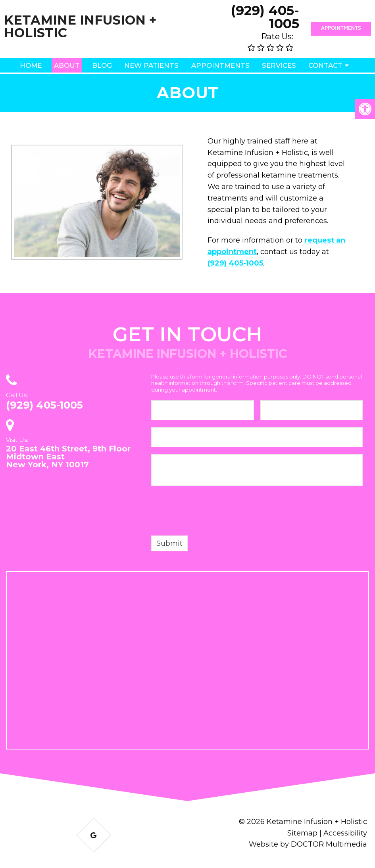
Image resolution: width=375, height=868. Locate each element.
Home (31, 65)
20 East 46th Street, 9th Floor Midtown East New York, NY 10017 (68, 457)
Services (279, 65)
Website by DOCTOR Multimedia (308, 844)
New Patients (151, 65)
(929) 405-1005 (265, 17)
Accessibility (345, 833)
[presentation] (212, 512)
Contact (325, 65)
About (67, 65)
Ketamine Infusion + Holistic (80, 27)
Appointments (341, 29)
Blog (102, 65)
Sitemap (302, 833)
